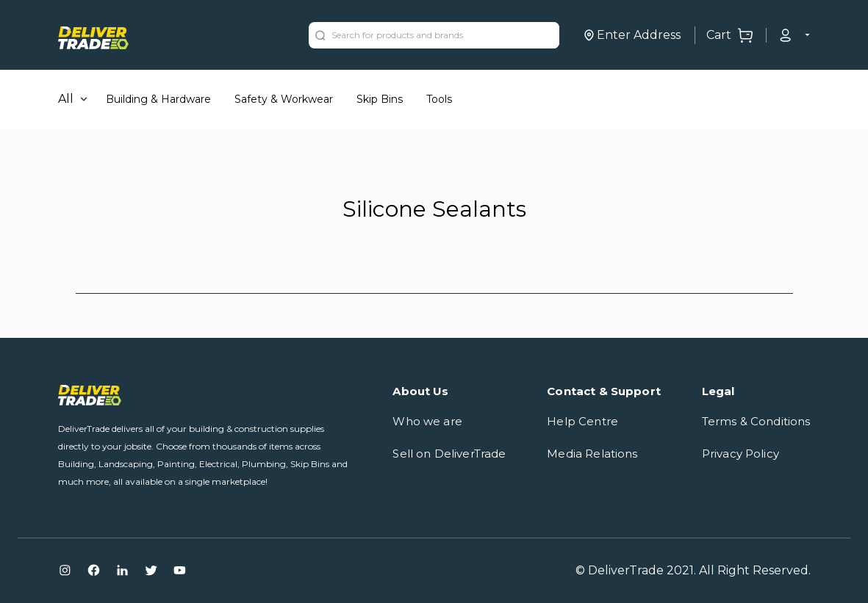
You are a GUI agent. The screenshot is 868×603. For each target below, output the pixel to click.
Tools (439, 99)
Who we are (427, 421)
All (66, 99)
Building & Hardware (158, 99)
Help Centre (582, 421)
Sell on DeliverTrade (449, 454)
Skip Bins (380, 99)
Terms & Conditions (756, 421)
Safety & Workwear (284, 99)
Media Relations (592, 454)
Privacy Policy (740, 454)
